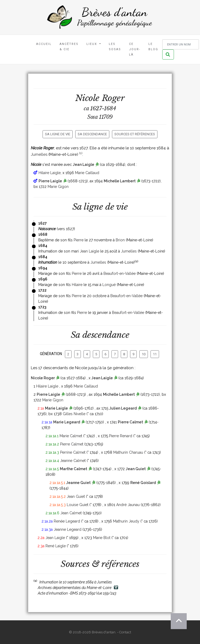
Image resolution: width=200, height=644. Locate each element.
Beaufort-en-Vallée (120, 273)
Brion (120, 240)
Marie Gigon (58, 187)
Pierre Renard (121, 436)
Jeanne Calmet (73, 461)
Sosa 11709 (100, 117)
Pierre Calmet (130, 422)
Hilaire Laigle (50, 173)
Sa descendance (92, 134)
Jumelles (39, 154)
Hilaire (77, 285)
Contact (125, 632)
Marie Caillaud (87, 173)
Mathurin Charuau (128, 452)
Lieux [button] (92, 44)
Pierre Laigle (50, 181)
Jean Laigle (84, 165)
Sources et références (135, 134)
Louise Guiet (78, 505)
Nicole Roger (43, 378)
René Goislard (143, 483)
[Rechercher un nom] (181, 45)
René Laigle (56, 546)
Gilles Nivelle (74, 414)
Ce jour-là (135, 49)
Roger (113, 98)
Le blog (153, 47)
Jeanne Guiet (78, 483)
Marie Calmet (71, 436)
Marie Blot (102, 538)
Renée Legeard (67, 521)
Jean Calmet (71, 513)
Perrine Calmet (73, 452)
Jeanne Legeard (68, 529)
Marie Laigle (56, 408)
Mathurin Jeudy (126, 521)
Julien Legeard (123, 408)
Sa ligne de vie (58, 134)
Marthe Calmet (74, 469)
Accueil (44, 44)
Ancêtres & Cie (69, 47)
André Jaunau (128, 505)
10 (144, 354)
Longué (109, 285)
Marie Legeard (67, 422)
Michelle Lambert (120, 181)
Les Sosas (115, 47)
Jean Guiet (136, 469)
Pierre (79, 240)
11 (155, 354)
